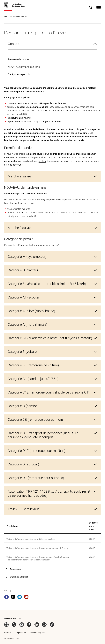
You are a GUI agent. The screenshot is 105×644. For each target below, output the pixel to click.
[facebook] (6, 597)
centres (42, 161)
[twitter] (13, 597)
